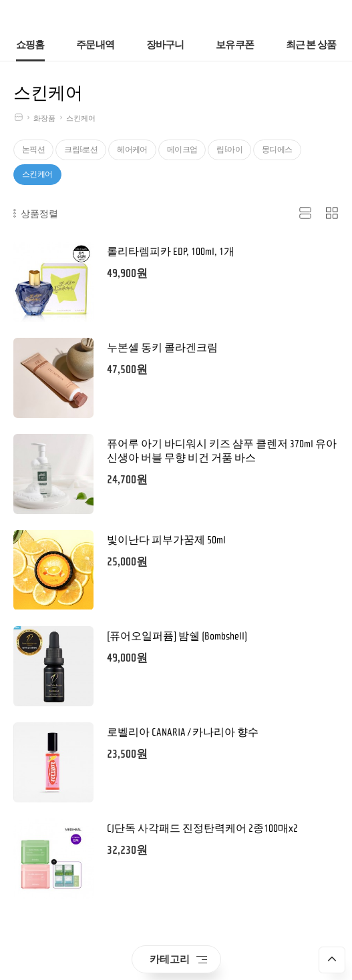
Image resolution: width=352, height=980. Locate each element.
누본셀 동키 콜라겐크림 (162, 348)
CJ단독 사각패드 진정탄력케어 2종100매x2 (202, 828)
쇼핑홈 (30, 45)
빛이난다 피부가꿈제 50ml (166, 540)
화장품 (44, 118)
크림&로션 (81, 150)
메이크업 (182, 150)
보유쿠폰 (235, 45)
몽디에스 (277, 150)
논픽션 (33, 150)
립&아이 (229, 150)
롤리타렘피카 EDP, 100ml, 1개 (171, 252)
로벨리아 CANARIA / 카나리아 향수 (183, 732)
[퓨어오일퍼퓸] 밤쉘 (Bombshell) (177, 636)
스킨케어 (81, 118)
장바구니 (165, 45)
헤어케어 (132, 150)
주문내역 (95, 45)
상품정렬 (36, 214)
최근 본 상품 (311, 45)
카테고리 (178, 959)
